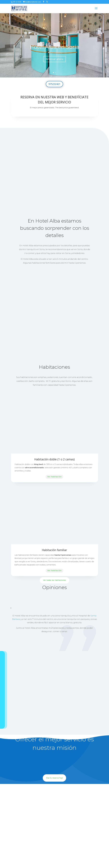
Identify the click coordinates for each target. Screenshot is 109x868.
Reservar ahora (54, 59)
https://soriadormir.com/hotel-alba (54, 845)
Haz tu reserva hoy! (54, 731)
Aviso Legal (70, 862)
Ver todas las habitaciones (54, 533)
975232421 (54, 84)
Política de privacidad (56, 862)
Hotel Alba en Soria (55, 47)
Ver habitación (54, 430)
